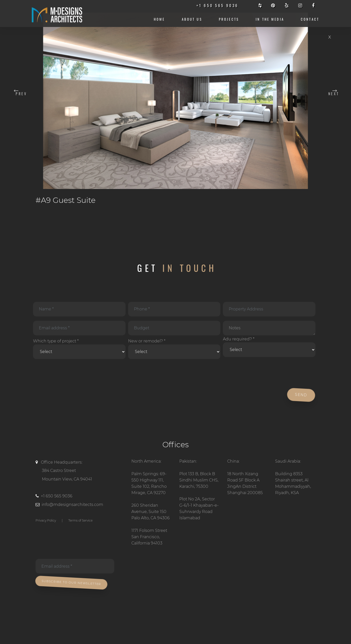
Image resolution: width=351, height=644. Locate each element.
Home (159, 19)
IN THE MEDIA (270, 19)
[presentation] (70, 374)
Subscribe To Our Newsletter (72, 583)
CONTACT (310, 19)
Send (302, 395)
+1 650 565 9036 (57, 496)
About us (192, 19)
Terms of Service (80, 520)
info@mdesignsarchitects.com (72, 505)
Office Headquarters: (80, 472)
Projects (229, 19)
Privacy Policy (46, 520)
